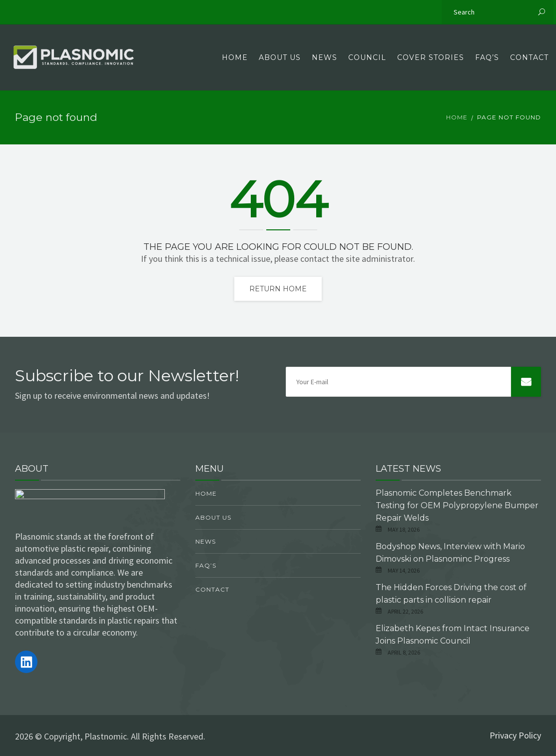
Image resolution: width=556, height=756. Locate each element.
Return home (278, 289)
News (324, 57)
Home (235, 57)
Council (367, 57)
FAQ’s (487, 57)
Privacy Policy (515, 735)
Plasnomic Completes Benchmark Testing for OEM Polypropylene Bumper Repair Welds (457, 505)
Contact (529, 57)
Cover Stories (431, 57)
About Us (280, 57)
